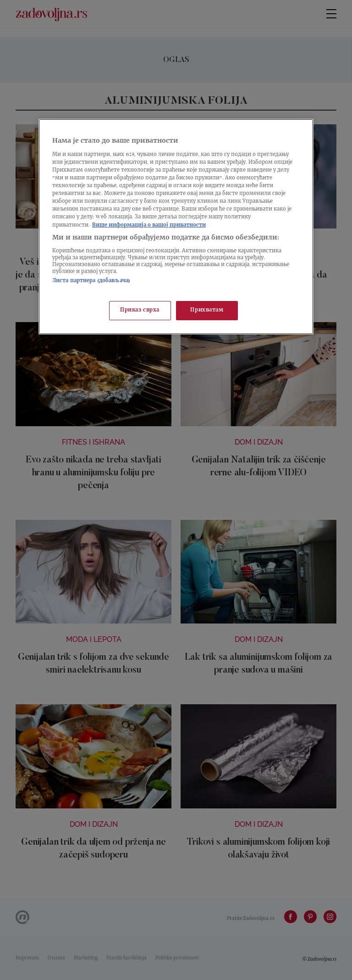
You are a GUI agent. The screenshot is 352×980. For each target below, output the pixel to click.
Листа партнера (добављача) (91, 281)
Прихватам (207, 310)
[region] (176, 226)
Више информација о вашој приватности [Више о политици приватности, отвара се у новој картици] (149, 226)
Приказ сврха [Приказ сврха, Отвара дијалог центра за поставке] (140, 310)
